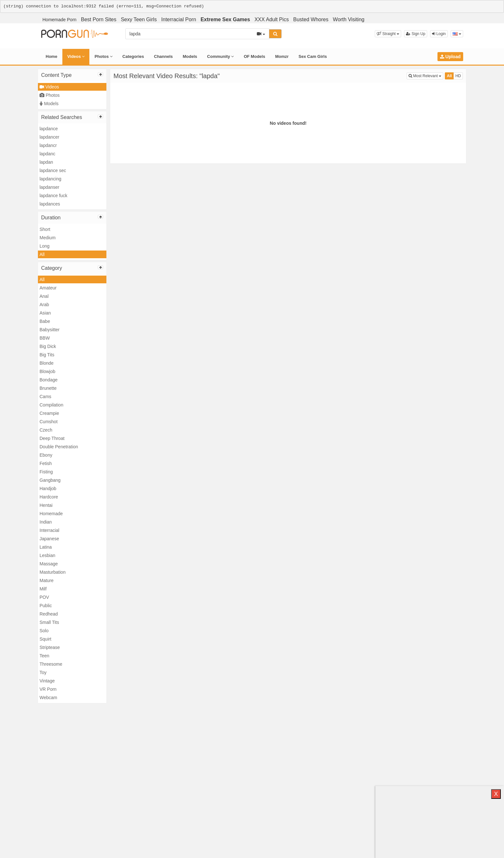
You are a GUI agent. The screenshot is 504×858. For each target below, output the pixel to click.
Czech (46, 430)
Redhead (49, 614)
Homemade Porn (59, 20)
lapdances (50, 204)
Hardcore (49, 497)
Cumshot (49, 422)
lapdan (46, 162)
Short (45, 229)
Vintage (47, 681)
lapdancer (50, 137)
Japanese (49, 539)
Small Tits (49, 622)
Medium (48, 238)
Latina (46, 547)
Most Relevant (426, 75)
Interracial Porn (179, 19)
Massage (49, 564)
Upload (450, 57)
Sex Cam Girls (313, 56)
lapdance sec (53, 170)
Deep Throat (52, 438)
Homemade (51, 514)
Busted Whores (311, 19)
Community (220, 56)
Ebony (46, 455)
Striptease (50, 647)
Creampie (49, 413)
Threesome (51, 664)
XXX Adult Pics (272, 19)
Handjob (48, 488)
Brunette (48, 388)
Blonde (47, 363)
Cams (45, 397)
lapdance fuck (53, 196)
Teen (44, 656)
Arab (44, 305)
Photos (104, 56)
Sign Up (416, 34)
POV (44, 597)
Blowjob (47, 371)
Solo (44, 631)
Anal (44, 296)
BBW (45, 338)
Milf (43, 589)
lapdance (49, 129)
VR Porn (48, 689)
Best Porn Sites (99, 19)
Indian (46, 522)
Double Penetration (59, 447)
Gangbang (50, 480)
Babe (45, 321)
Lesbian (47, 555)
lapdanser (50, 187)
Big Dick (48, 346)
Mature (47, 580)
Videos (76, 56)
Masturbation (53, 572)
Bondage (49, 380)
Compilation (51, 405)
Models (190, 56)
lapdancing (50, 179)
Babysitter (50, 330)
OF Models (254, 56)
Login (439, 34)
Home (51, 56)
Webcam (48, 698)
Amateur (48, 288)
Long (45, 246)
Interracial (49, 530)
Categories (133, 56)
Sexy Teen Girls (139, 19)
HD (458, 76)
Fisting (46, 472)
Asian (45, 313)
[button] (388, 34)
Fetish (46, 463)
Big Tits (47, 355)
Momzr (282, 56)
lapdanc (47, 154)
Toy (43, 672)
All (42, 254)
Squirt (45, 639)
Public (46, 606)
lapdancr (48, 145)
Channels (163, 56)
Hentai (46, 505)
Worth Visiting (349, 19)
